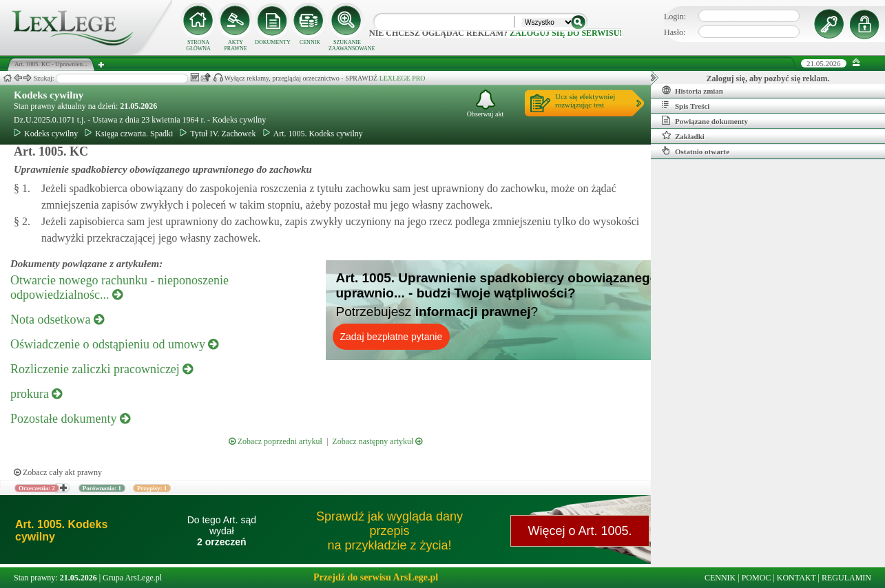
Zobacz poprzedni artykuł (275, 441)
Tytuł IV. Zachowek (218, 134)
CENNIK (310, 42)
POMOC (757, 578)
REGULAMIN (846, 578)
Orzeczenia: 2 (37, 488)
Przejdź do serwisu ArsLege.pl (376, 577)
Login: (675, 17)
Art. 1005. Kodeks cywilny (313, 134)
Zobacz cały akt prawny (58, 472)
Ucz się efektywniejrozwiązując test (585, 101)
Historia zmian (693, 90)
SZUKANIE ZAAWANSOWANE (347, 45)
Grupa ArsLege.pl (132, 578)
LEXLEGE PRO (403, 78)
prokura (36, 394)
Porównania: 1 (102, 488)
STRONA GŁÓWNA (198, 45)
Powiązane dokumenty (705, 120)
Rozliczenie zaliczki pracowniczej (102, 369)
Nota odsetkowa (57, 319)
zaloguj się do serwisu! (566, 33)
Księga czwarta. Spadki (129, 134)
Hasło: (675, 32)
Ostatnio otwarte (696, 151)
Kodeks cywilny (49, 95)
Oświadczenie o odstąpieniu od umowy (114, 344)
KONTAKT (796, 578)
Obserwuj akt (486, 104)
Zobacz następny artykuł (377, 441)
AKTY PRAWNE (235, 45)
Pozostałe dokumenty (70, 419)
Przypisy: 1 (152, 488)
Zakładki (683, 136)
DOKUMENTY (273, 42)
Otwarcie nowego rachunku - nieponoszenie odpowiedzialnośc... (119, 287)
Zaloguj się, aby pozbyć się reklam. (768, 78)
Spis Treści (686, 105)
